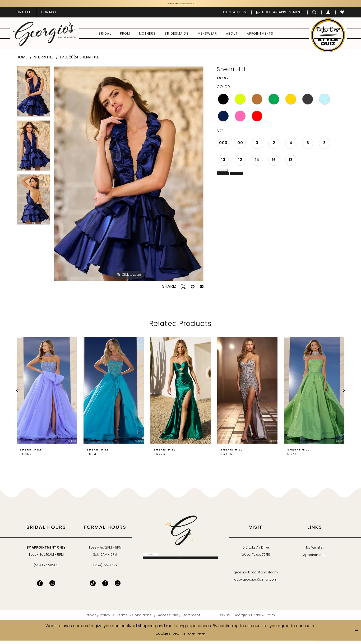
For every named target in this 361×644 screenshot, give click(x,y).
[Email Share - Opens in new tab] (202, 290)
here (200, 637)
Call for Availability (245, 198)
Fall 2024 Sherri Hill (80, 61)
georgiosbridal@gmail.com (256, 576)
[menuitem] (24, 16)
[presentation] (47, 394)
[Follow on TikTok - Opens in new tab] (93, 587)
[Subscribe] (180, 576)
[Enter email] (180, 562)
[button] (328, 16)
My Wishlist (315, 551)
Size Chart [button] (334, 135)
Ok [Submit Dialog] (352, 634)
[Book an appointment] (279, 16)
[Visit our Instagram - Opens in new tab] (52, 587)
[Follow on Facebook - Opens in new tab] (105, 587)
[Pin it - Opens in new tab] (193, 290)
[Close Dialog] (8, 634)
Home (22, 61)
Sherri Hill (44, 61)
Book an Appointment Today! (212, 5)
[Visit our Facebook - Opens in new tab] (40, 587)
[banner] (45, 37)
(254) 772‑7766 (105, 569)
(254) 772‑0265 (46, 569)
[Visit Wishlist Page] (342, 16)
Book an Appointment (306, 198)
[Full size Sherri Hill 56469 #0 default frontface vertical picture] (129, 178)
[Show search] (314, 16)
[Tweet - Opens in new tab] (183, 290)
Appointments (315, 559)
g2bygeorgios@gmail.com (256, 583)
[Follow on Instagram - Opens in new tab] (118, 587)
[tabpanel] (33, 97)
